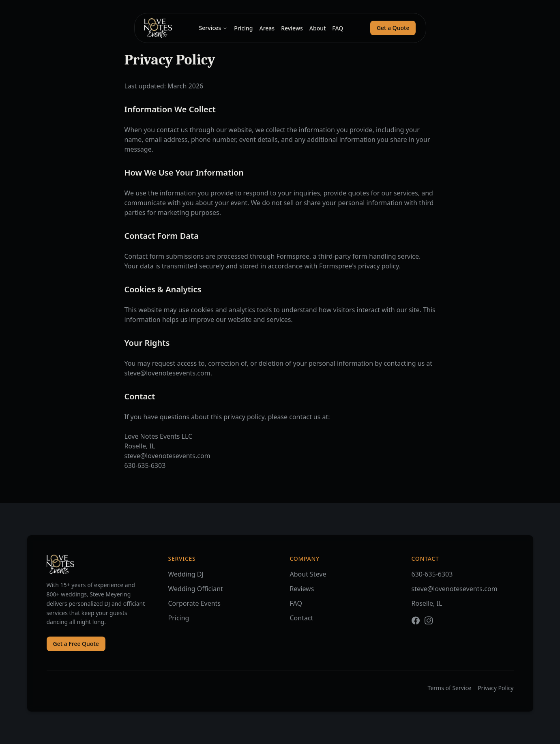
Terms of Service (450, 688)
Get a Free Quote (76, 644)
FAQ (338, 28)
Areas (267, 28)
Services (213, 28)
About (318, 28)
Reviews (292, 28)
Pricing (243, 28)
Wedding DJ (186, 575)
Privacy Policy (496, 688)
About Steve (308, 577)
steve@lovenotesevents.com (455, 594)
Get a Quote (393, 28)
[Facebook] (416, 625)
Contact (302, 620)
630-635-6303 (432, 579)
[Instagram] (429, 625)
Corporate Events (195, 605)
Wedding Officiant (196, 590)
